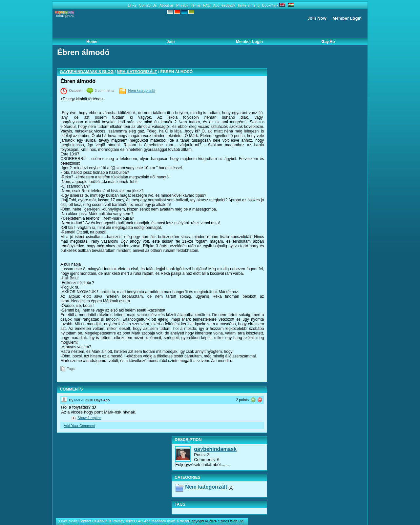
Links (132, 5)
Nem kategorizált (137, 72)
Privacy (182, 5)
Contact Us (148, 5)
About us (167, 5)
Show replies (89, 418)
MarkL (79, 400)
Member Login (347, 18)
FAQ (207, 5)
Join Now (317, 18)
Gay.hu (328, 42)
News (73, 521)
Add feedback (224, 5)
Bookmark (270, 5)
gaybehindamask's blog (87, 72)
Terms (196, 5)
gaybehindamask (215, 449)
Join (171, 42)
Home (92, 42)
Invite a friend (249, 5)
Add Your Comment (79, 426)
